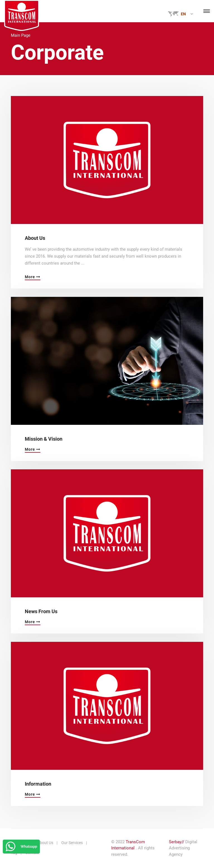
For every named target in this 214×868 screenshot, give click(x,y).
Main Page (21, 35)
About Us (35, 238)
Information (38, 784)
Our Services (72, 843)
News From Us (41, 611)
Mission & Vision (44, 439)
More (33, 277)
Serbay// (177, 842)
